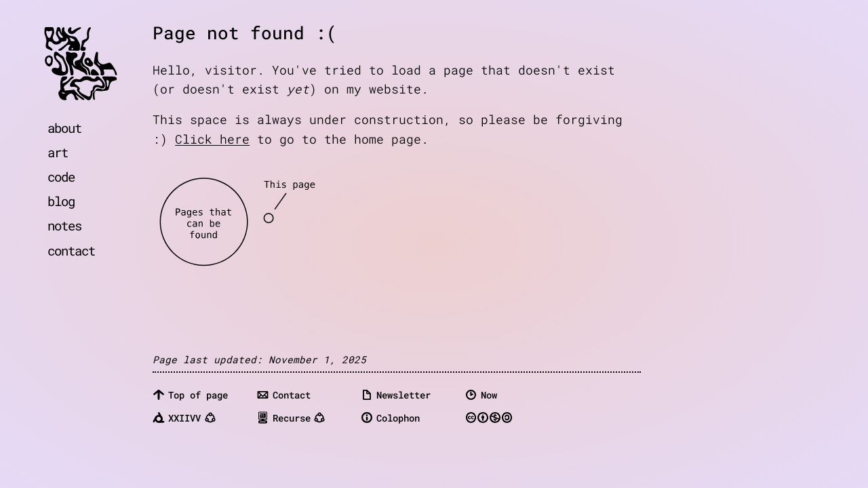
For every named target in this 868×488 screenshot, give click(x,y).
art (58, 152)
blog (61, 201)
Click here (212, 139)
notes (64, 225)
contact (71, 250)
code (61, 177)
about (64, 128)
